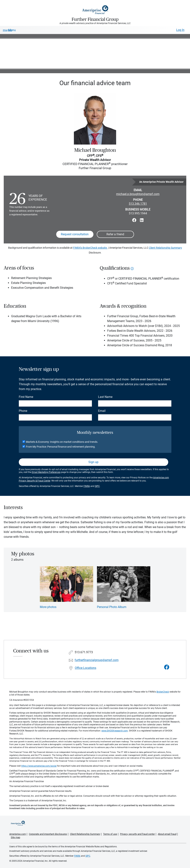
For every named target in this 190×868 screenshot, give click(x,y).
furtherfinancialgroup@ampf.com (97, 660)
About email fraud (167, 834)
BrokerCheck (163, 692)
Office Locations (86, 668)
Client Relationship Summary (165, 248)
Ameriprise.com (18, 834)
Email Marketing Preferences (46, 472)
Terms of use (110, 834)
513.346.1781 (138, 204)
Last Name (105, 397)
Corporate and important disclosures (48, 834)
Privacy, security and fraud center (137, 834)
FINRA (87, 486)
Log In (180, 30)
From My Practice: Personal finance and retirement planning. (61, 447)
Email (102, 411)
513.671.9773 (84, 652)
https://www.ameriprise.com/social (39, 766)
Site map (15, 837)
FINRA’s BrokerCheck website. (90, 248)
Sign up (93, 462)
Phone (23, 411)
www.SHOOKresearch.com (115, 731)
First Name (26, 397)
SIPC (97, 486)
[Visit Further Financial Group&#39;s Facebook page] (167, 667)
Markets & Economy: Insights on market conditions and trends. (62, 442)
